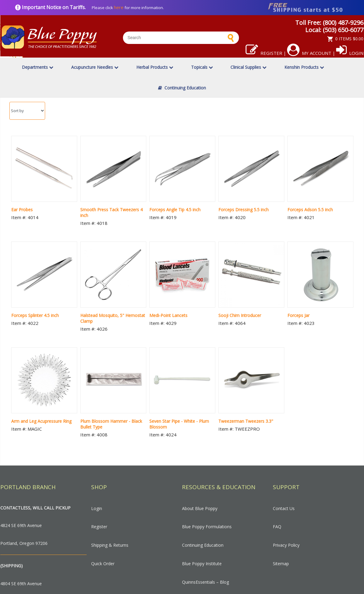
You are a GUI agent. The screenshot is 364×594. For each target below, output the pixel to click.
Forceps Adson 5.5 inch (310, 210)
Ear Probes (22, 210)
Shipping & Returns (110, 545)
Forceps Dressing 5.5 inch (243, 210)
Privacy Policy (286, 545)
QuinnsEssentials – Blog (205, 582)
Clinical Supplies (248, 67)
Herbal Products (155, 67)
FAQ (277, 527)
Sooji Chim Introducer (240, 315)
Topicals (202, 67)
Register (264, 53)
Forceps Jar (298, 315)
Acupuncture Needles (95, 67)
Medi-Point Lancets (168, 315)
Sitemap (281, 564)
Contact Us (284, 508)
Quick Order (103, 564)
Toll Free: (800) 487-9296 (329, 23)
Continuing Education (182, 88)
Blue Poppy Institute (202, 564)
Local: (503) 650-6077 (334, 30)
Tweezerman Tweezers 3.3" (246, 421)
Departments (38, 67)
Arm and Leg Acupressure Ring (41, 421)
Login (350, 53)
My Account (309, 53)
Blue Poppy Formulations (207, 527)
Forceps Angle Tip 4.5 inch (175, 210)
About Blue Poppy (200, 508)
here (119, 7)
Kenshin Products (304, 67)
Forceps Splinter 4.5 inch (35, 315)
